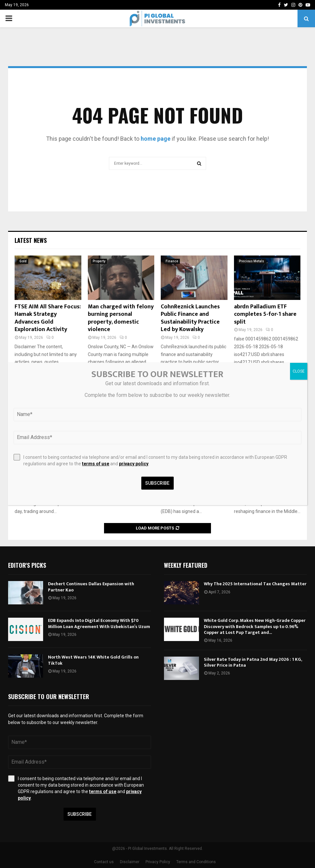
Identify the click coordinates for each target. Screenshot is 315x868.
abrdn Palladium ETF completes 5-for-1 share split (265, 314)
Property (99, 261)
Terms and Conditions (196, 862)
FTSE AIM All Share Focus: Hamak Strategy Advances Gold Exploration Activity (48, 318)
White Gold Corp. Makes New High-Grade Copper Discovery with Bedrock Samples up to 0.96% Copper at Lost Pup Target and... (255, 626)
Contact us (104, 862)
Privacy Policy (158, 862)
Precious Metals (251, 261)
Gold (23, 261)
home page (156, 139)
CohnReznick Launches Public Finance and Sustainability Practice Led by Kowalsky (190, 318)
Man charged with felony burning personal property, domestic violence (121, 318)
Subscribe (80, 814)
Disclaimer (130, 862)
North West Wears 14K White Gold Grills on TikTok (93, 660)
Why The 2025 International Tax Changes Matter (255, 584)
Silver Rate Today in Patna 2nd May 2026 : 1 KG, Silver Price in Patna (253, 662)
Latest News (31, 240)
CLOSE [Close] (299, 371)
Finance (172, 261)
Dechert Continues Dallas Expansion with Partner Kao (91, 587)
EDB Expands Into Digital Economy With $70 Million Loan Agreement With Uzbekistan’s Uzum (99, 623)
